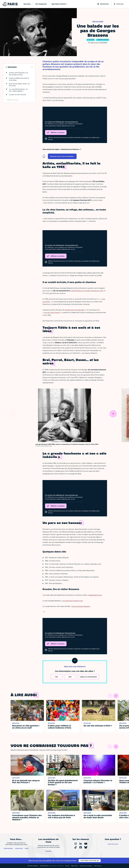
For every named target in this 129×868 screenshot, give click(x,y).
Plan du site (98, 866)
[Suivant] (113, 414)
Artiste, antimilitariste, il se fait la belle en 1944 (18, 74)
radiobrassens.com (95, 595)
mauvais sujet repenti (52, 312)
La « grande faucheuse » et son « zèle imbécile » (18, 90)
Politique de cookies (86, 866)
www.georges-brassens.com (73, 601)
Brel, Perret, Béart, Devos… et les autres (19, 85)
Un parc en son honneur (18, 95)
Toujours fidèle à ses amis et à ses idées (19, 79)
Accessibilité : (52, 866)
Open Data (74, 866)
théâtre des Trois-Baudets (75, 310)
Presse (67, 866)
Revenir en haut (13, 100)
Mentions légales (33, 866)
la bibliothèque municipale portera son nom (87, 291)
